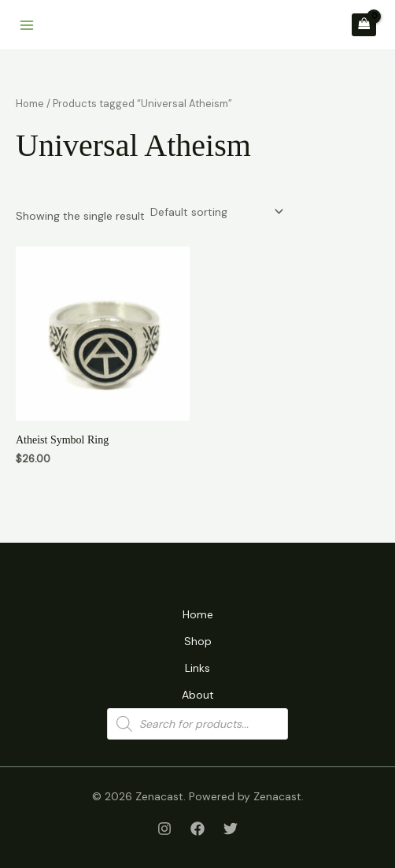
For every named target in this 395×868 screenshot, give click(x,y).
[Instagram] (164, 829)
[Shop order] (216, 212)
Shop (198, 641)
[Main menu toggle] (27, 25)
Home (30, 104)
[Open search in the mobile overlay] (197, 724)
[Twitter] (231, 829)
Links (197, 668)
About (198, 695)
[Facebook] (197, 829)
